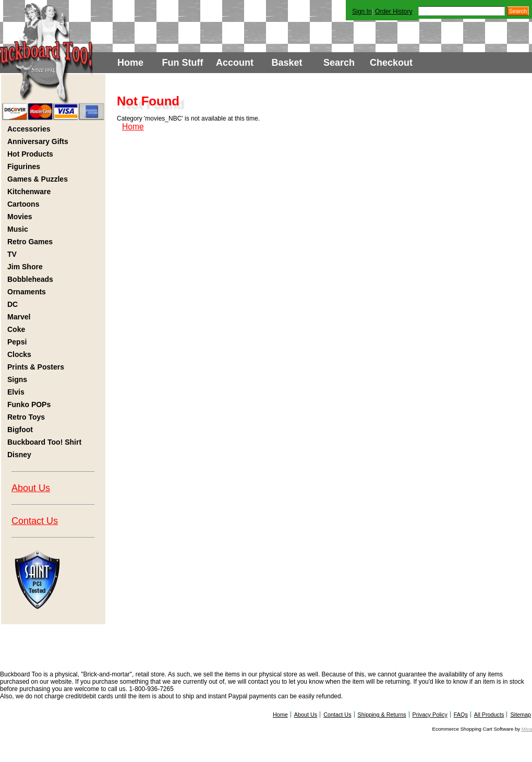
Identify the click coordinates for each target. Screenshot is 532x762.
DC (13, 304)
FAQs (461, 715)
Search (339, 63)
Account (235, 63)
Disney (19, 455)
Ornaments (27, 292)
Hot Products (30, 154)
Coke (16, 329)
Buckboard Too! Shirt (44, 442)
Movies (20, 217)
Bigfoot (20, 430)
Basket (287, 63)
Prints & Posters (36, 367)
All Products (489, 715)
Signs (17, 379)
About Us (31, 488)
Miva (527, 729)
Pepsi (17, 342)
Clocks (19, 354)
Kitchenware (29, 192)
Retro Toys (26, 417)
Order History (394, 11)
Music (18, 229)
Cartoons (23, 204)
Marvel (19, 317)
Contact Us (35, 521)
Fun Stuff (183, 63)
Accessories (29, 129)
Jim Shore (25, 267)
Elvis (16, 392)
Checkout (391, 63)
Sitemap (521, 715)
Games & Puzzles (38, 179)
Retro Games (30, 242)
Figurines (24, 166)
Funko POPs (29, 404)
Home (130, 63)
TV (12, 254)
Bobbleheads (30, 279)
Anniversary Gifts (38, 141)
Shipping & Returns (382, 715)
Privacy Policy (430, 715)
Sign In (362, 11)
